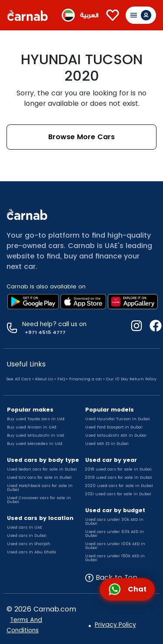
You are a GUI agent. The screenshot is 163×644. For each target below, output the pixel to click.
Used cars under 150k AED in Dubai (115, 558)
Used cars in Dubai (27, 536)
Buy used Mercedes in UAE (35, 444)
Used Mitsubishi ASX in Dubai (116, 435)
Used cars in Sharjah (29, 544)
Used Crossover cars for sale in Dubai (39, 500)
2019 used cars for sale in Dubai (119, 477)
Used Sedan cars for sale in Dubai (42, 469)
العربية (89, 15)
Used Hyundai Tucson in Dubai (118, 419)
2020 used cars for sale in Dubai (119, 486)
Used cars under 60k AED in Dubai (115, 534)
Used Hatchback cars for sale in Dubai (40, 488)
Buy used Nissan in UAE (32, 427)
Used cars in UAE (25, 527)
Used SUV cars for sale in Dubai (39, 477)
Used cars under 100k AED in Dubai (115, 546)
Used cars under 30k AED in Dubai (114, 521)
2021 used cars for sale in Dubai (118, 494)
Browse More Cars (81, 137)
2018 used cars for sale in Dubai (118, 469)
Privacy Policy (115, 624)
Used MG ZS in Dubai (107, 444)
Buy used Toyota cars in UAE (36, 419)
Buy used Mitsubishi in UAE (36, 435)
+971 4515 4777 (44, 332)
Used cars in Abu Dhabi (32, 552)
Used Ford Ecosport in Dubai (114, 427)
